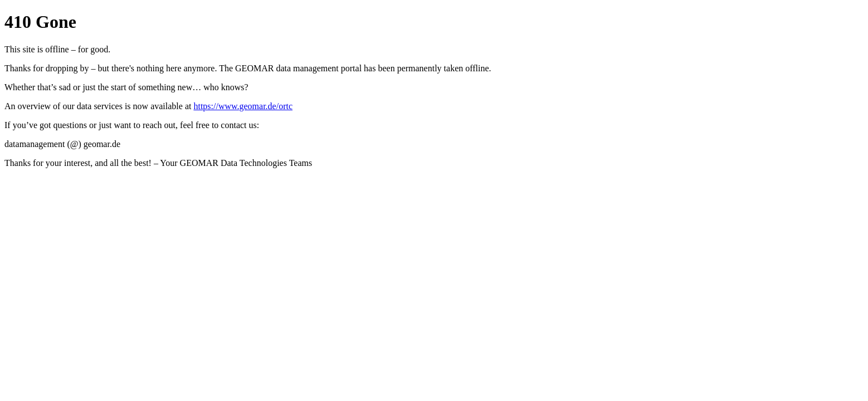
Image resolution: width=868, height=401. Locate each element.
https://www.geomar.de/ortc (243, 106)
